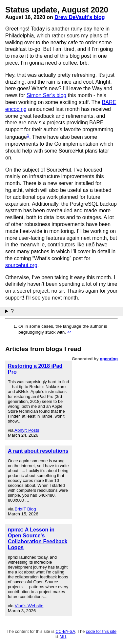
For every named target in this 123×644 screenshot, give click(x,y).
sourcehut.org (21, 265)
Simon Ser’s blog (46, 95)
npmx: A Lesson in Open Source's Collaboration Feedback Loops (38, 539)
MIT (63, 636)
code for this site (101, 631)
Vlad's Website (29, 606)
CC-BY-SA (65, 631)
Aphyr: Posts (27, 430)
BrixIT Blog (25, 509)
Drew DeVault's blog (80, 17)
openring (109, 359)
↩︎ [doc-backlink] (69, 332)
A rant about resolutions (38, 451)
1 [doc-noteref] (28, 135)
